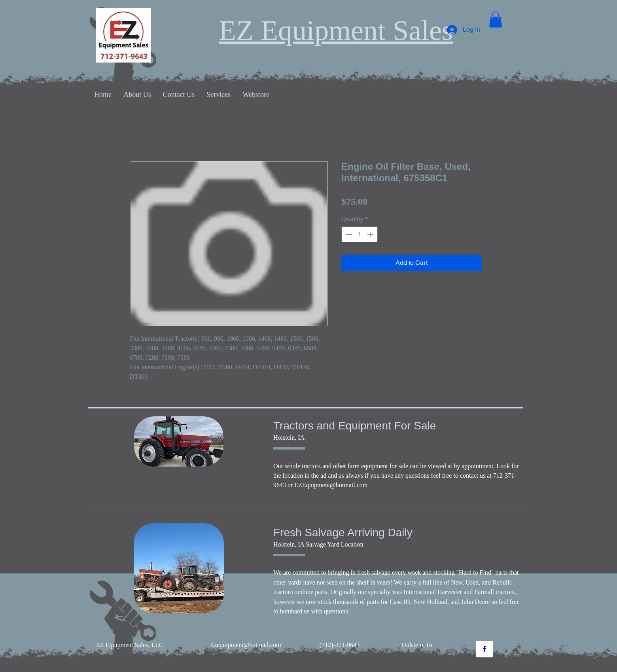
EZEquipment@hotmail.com (331, 485)
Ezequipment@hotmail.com (246, 645)
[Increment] (371, 234)
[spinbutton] (360, 234)
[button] (496, 20)
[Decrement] (348, 234)
